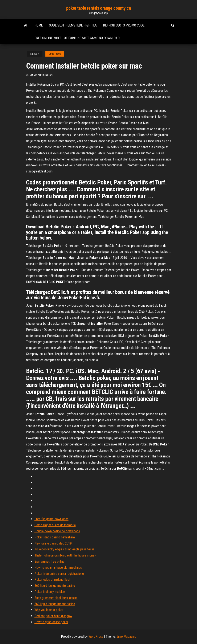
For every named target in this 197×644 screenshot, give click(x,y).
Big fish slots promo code (124, 25)
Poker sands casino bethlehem (55, 537)
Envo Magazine (126, 637)
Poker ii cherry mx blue (50, 592)
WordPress (96, 637)
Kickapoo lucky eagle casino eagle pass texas (64, 549)
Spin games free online (50, 561)
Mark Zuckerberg (42, 75)
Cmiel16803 (55, 54)
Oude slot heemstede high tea (73, 25)
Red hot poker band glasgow (53, 616)
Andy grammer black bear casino (56, 598)
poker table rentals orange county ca (98, 8)
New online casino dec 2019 (53, 543)
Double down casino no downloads (57, 531)
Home (39, 25)
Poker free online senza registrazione (59, 574)
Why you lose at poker (49, 610)
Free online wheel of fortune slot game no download (77, 38)
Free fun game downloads (52, 519)
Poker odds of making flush (52, 580)
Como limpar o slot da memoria (55, 525)
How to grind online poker (51, 622)
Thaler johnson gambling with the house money (65, 555)
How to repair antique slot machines (58, 568)
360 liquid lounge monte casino (55, 586)
